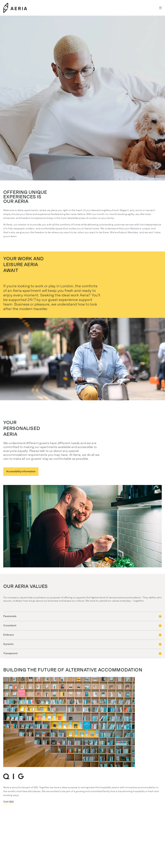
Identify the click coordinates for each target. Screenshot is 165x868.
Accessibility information (21, 472)
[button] (160, 8)
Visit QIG (8, 802)
